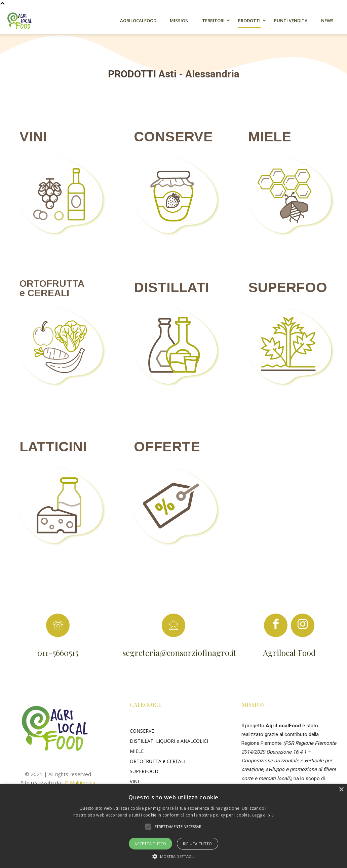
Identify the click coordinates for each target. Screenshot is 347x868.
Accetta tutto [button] (150, 844)
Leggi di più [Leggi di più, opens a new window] (263, 815)
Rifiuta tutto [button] (198, 844)
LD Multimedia (79, 783)
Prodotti (249, 21)
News (327, 21)
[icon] (276, 627)
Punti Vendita (291, 21)
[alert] (173, 826)
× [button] (341, 790)
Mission (179, 21)
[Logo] (24, 21)
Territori (213, 21)
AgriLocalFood (138, 21)
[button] (148, 827)
